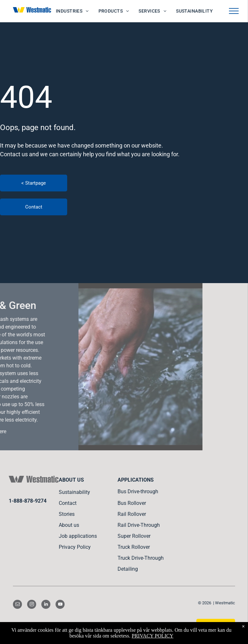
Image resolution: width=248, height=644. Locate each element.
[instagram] (32, 605)
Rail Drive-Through (139, 525)
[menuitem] (72, 11)
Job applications (78, 536)
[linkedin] (46, 605)
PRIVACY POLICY (153, 636)
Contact (68, 503)
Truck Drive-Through (141, 558)
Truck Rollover (134, 547)
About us (69, 525)
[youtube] (60, 605)
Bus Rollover (132, 503)
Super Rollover (134, 536)
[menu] (234, 11)
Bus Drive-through (138, 491)
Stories (67, 514)
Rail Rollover (132, 514)
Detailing (128, 569)
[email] (17, 605)
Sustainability (74, 492)
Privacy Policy (75, 547)
